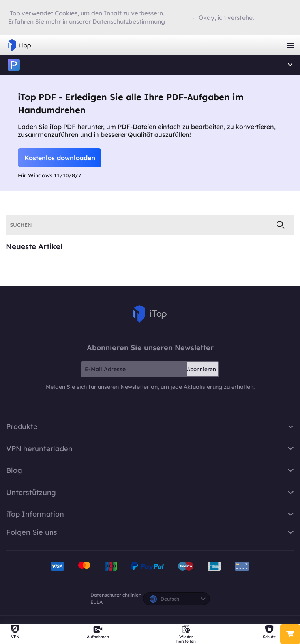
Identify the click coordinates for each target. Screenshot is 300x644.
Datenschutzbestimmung (129, 21)
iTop (14, 65)
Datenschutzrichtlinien (116, 595)
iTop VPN (19, 45)
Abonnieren (201, 369)
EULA (97, 602)
